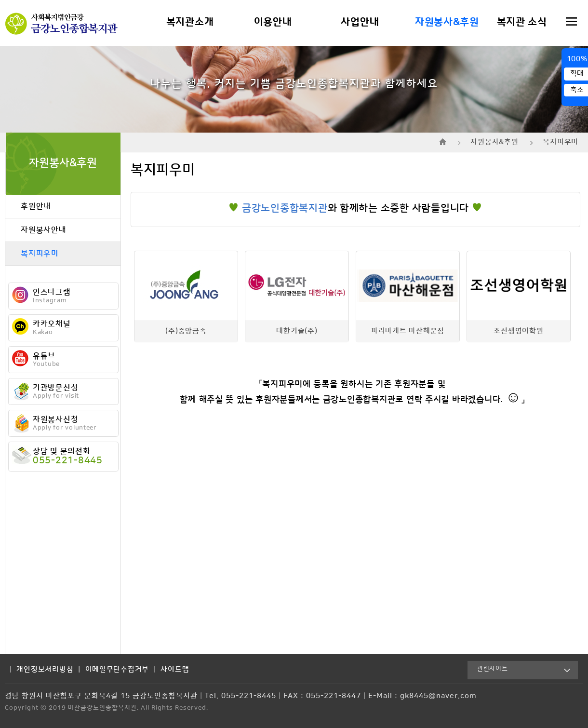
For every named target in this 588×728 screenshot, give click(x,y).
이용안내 (273, 22)
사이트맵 (175, 670)
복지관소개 (190, 22)
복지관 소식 (522, 22)
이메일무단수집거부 (117, 670)
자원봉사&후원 (447, 22)
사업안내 (360, 22)
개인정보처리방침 (45, 670)
